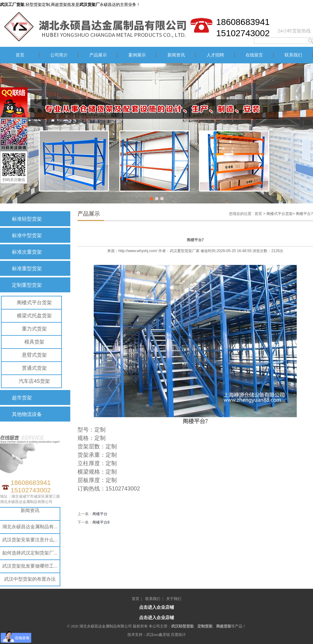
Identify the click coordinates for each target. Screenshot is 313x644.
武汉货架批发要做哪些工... (30, 566)
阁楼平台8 (101, 522)
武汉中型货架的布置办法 (30, 579)
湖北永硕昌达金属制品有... (30, 527)
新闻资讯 (176, 55)
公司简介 (59, 55)
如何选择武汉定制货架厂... (30, 553)
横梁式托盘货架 (34, 316)
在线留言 (254, 55)
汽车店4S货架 (34, 381)
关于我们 (174, 599)
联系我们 (293, 55)
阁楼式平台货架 (34, 302)
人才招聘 (215, 55)
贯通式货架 (34, 368)
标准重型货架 (27, 268)
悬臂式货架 (34, 355)
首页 (20, 55)
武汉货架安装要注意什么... (30, 540)
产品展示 (98, 55)
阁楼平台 (100, 514)
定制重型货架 (27, 285)
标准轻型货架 (27, 219)
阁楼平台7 (304, 214)
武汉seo (152, 635)
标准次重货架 (27, 252)
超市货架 (22, 398)
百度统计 (178, 635)
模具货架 (34, 342)
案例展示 (137, 55)
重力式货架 (34, 329)
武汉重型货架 (181, 251)
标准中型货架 (27, 235)
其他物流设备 (27, 414)
